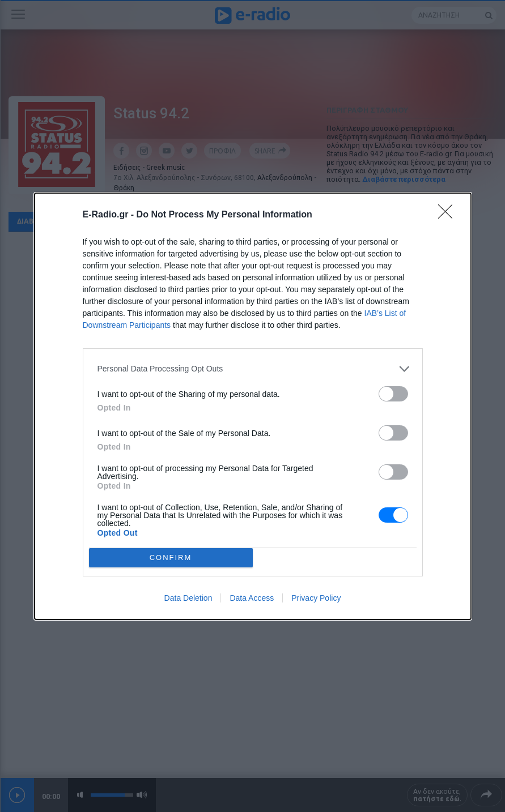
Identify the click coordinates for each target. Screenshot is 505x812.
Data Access (252, 598)
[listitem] (253, 369)
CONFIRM (171, 557)
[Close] (449, 215)
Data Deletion (188, 598)
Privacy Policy (316, 598)
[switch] (393, 394)
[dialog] (253, 406)
